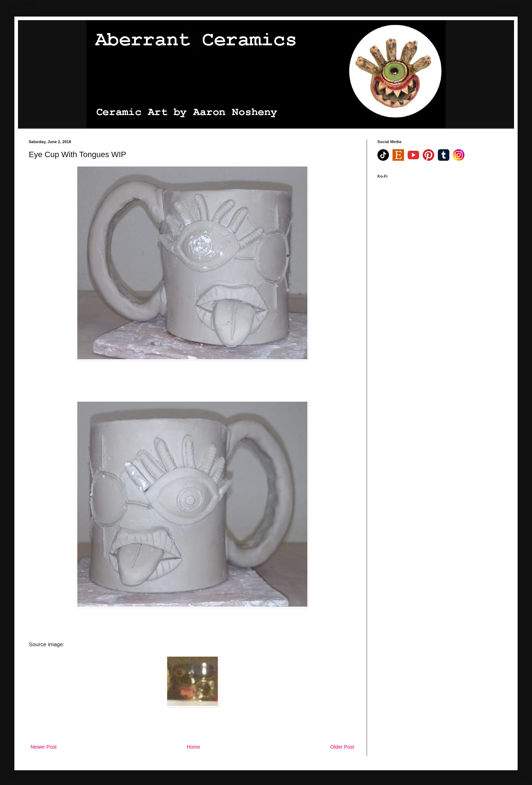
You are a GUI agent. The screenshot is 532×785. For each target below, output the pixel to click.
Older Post (342, 747)
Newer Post (43, 747)
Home (193, 747)
